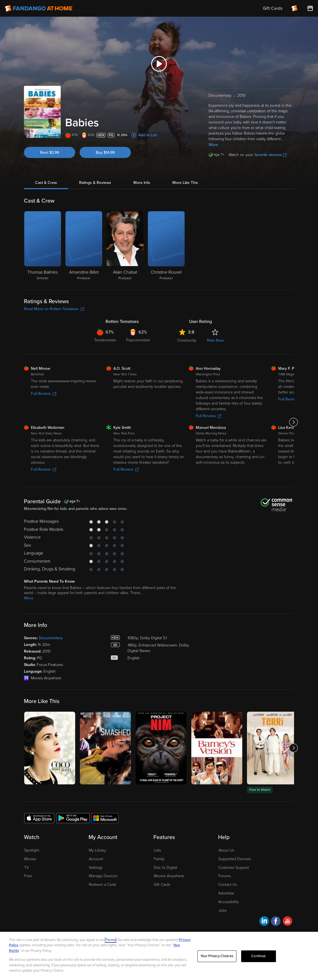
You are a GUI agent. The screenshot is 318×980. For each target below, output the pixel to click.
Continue (258, 956)
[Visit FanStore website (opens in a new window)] (310, 8)
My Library (97, 850)
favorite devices (271, 155)
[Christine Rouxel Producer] (166, 246)
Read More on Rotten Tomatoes (54, 309)
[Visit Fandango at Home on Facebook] (276, 922)
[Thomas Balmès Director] (43, 246)
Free (28, 876)
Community (187, 340)
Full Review (44, 394)
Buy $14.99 (105, 153)
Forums (225, 876)
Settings (96, 868)
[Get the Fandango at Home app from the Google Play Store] (73, 818)
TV (27, 868)
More (213, 145)
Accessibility (229, 902)
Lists (157, 850)
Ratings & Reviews (95, 183)
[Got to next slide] (293, 422)
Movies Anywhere (169, 876)
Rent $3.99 (50, 153)
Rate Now (215, 340)
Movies (30, 859)
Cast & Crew (46, 183)
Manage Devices (103, 876)
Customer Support (234, 868)
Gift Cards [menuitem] (273, 8)
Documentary (51, 638)
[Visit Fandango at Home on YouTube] (288, 922)
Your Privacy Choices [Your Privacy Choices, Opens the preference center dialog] (217, 956)
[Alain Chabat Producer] (125, 246)
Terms (111, 940)
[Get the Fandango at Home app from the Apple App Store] (39, 818)
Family (159, 859)
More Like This (185, 183)
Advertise (226, 893)
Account (96, 859)
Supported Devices (235, 859)
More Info (142, 183)
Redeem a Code (103, 885)
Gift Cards (162, 885)
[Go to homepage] (39, 8)
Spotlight (32, 850)
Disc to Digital (165, 868)
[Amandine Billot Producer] (84, 246)
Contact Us (228, 885)
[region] (159, 956)
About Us (226, 850)
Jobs (222, 910)
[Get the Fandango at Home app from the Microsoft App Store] (105, 818)
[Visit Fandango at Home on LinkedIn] (264, 922)
